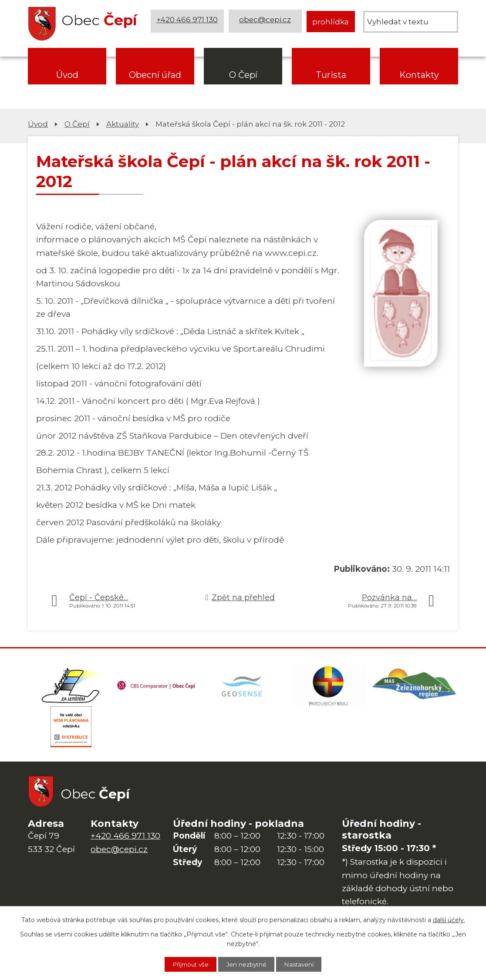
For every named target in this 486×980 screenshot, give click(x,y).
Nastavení (304, 964)
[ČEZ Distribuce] (71, 730)
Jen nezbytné (247, 964)
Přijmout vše (187, 964)
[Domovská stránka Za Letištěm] (71, 687)
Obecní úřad (155, 75)
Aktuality (123, 124)
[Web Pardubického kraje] (329, 687)
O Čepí (243, 75)
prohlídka (331, 22)
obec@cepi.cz (266, 22)
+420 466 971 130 (188, 22)
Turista (331, 75)
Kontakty (419, 75)
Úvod (67, 75)
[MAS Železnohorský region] (415, 687)
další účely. (449, 919)
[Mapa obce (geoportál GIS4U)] (243, 687)
